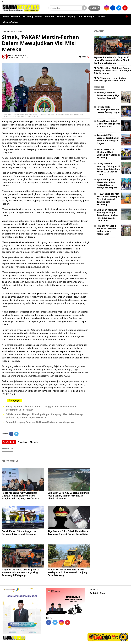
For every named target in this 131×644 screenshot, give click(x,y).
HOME (4, 31)
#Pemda (34, 442)
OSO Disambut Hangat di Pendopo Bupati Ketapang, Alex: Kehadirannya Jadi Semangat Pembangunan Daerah (45, 416)
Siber (102, 593)
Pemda (39, 17)
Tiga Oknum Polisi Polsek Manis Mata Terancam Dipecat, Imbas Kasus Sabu (68, 533)
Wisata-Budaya (11, 22)
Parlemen (50, 17)
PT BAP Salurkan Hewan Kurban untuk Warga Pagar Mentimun (110, 79)
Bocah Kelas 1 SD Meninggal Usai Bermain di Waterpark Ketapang (20, 533)
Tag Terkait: (9, 442)
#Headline (22, 442)
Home (6, 17)
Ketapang (28, 17)
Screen (94, 8)
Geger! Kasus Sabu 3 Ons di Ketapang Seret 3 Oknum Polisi (108, 124)
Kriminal (61, 17)
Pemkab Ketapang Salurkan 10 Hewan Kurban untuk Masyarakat (41, 422)
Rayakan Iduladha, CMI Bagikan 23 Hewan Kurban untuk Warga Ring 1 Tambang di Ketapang (21, 572)
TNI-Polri (101, 17)
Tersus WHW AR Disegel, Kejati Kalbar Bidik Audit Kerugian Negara (108, 139)
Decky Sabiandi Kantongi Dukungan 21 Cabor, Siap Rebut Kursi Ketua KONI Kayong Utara (109, 169)
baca (83, 57)
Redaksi (94, 593)
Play (124, 637)
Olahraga (89, 17)
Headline (16, 17)
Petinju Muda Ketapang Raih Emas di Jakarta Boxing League (108, 110)
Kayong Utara (75, 17)
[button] (127, 15)
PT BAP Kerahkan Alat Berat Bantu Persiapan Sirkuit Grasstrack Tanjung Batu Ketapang (67, 572)
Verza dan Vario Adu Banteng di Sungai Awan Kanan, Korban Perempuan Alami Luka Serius (69, 496)
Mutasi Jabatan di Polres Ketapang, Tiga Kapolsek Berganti (108, 95)
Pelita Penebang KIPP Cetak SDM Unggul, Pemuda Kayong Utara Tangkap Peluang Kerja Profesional (21, 496)
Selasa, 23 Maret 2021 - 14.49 (18, 57)
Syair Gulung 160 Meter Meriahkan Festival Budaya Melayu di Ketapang (107, 184)
